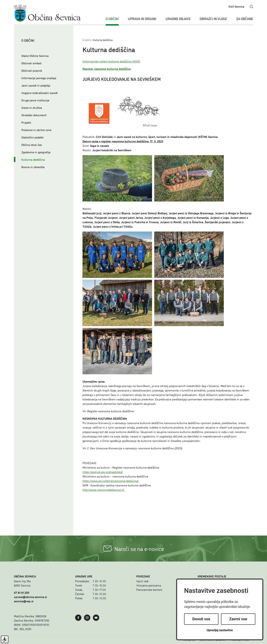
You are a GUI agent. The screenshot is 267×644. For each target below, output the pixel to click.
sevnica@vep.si (24, 601)
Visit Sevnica (236, 6)
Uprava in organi (142, 19)
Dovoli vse (201, 619)
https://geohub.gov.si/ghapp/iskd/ (103, 472)
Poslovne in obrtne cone (36, 130)
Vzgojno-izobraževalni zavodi (39, 93)
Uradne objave (178, 19)
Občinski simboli (31, 63)
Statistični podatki (32, 137)
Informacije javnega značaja (39, 78)
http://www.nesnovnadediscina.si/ (104, 490)
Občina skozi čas (32, 145)
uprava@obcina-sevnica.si (30, 597)
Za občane (245, 19)
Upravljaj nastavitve (220, 630)
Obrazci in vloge (213, 19)
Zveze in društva (32, 108)
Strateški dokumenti (34, 115)
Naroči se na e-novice (134, 549)
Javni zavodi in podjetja (36, 85)
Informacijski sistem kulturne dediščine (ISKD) (111, 61)
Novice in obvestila (33, 167)
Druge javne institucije (35, 100)
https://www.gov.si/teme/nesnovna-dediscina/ (111, 481)
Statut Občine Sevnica (35, 56)
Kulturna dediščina (33, 159)
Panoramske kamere (149, 589)
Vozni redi (142, 581)
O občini (112, 19)
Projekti (26, 122)
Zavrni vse (238, 619)
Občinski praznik (32, 70)
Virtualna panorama (149, 585)
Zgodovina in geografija (36, 152)
